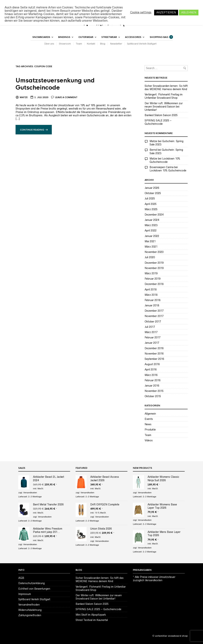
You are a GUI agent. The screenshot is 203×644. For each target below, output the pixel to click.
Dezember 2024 (154, 215)
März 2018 (151, 295)
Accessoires (133, 37)
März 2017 (151, 332)
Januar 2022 (152, 236)
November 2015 (154, 391)
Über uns (49, 44)
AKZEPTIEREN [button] (166, 12)
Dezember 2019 (154, 263)
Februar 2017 (152, 337)
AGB (21, 578)
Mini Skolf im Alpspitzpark (91, 615)
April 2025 (151, 204)
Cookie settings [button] (141, 12)
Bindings (64, 37)
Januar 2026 (152, 188)
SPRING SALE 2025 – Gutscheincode (98, 609)
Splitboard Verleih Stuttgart (142, 44)
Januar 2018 (152, 305)
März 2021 (151, 247)
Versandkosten (30, 493)
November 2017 (154, 316)
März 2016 (151, 375)
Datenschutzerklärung (31, 583)
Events (149, 419)
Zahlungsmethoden (30, 615)
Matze (24, 97)
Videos (149, 440)
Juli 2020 (150, 257)
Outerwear (86, 37)
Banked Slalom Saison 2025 (161, 115)
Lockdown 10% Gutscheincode (168, 170)
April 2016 (151, 370)
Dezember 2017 (154, 311)
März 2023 (151, 225)
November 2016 (154, 354)
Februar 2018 (152, 300)
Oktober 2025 (153, 193)
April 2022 (151, 231)
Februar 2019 (152, 279)
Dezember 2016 (154, 348)
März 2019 (151, 273)
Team (79, 44)
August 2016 (152, 364)
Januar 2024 (152, 220)
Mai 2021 (150, 241)
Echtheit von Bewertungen (34, 589)
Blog (103, 44)
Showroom (65, 44)
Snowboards (41, 37)
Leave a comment (66, 97)
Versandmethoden (29, 605)
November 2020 (154, 252)
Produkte (150, 430)
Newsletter (116, 44)
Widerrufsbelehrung (30, 610)
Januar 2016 (152, 386)
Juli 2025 (150, 198)
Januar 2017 (152, 343)
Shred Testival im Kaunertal (92, 620)
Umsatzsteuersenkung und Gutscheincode (55, 84)
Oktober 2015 (153, 396)
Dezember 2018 (154, 284)
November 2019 (154, 268)
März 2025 (151, 209)
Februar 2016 (152, 380)
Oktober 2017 (153, 322)
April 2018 (151, 289)
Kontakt (91, 44)
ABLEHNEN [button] (189, 12)
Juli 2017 (150, 327)
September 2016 (154, 359)
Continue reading (32, 130)
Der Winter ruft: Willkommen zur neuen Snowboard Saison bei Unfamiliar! (164, 107)
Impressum (25, 594)
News (148, 424)
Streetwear (109, 37)
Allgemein (150, 414)
